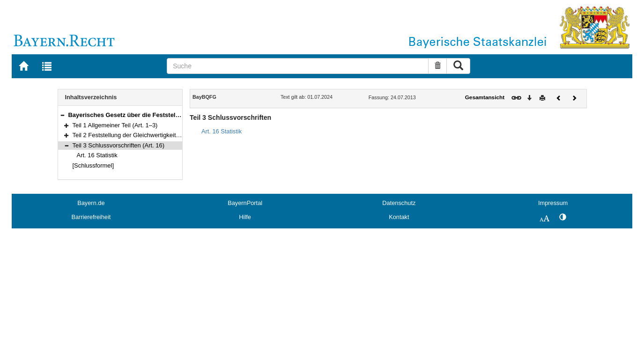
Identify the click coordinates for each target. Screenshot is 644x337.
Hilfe (245, 217)
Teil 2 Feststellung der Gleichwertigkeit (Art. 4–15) (140, 135)
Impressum (553, 203)
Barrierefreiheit (91, 217)
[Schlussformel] (93, 165)
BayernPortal (245, 203)
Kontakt (399, 217)
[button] (62, 115)
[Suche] (298, 66)
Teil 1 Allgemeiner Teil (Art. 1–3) (115, 125)
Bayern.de (91, 203)
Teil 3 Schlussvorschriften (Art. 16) (119, 145)
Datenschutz (399, 203)
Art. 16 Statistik (97, 155)
